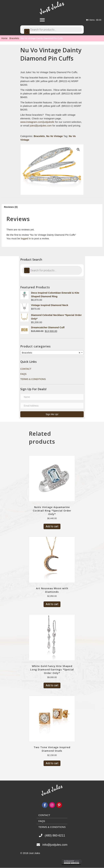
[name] (52, 397)
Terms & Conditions (33, 379)
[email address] (52, 406)
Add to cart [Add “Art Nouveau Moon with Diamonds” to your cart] (52, 604)
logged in (26, 238)
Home (4, 38)
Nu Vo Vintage (54, 136)
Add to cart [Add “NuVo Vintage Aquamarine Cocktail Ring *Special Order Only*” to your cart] (52, 526)
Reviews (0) (11, 207)
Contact (26, 369)
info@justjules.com (55, 845)
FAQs (23, 374)
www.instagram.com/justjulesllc (37, 122)
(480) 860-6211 (55, 835)
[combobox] (52, 353)
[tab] (52, 207)
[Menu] (42, 20)
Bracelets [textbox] (51, 353)
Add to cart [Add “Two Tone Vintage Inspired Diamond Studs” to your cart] (52, 763)
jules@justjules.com (41, 126)
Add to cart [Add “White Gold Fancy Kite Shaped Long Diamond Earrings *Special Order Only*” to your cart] (52, 685)
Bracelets (14, 38)
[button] (52, 414)
